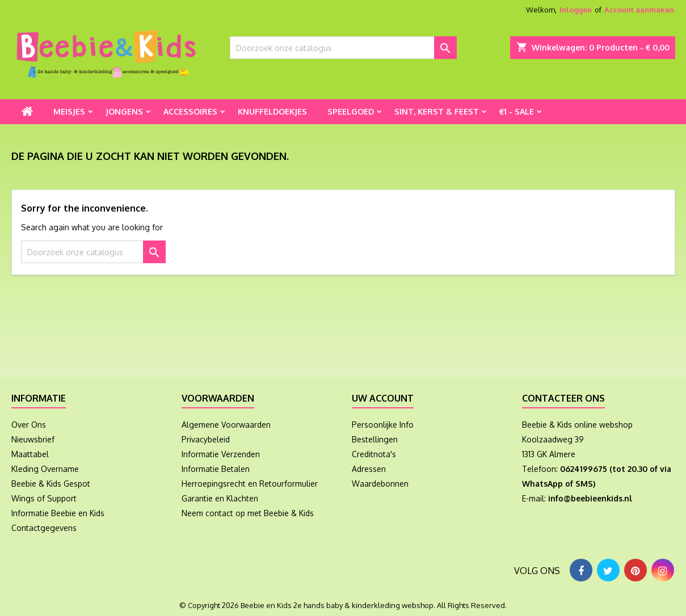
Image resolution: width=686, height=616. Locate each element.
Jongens (124, 111)
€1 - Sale (517, 111)
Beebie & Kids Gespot (51, 484)
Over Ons (29, 425)
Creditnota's (374, 454)
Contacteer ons (563, 398)
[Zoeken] (343, 48)
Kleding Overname (45, 469)
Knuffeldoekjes (272, 111)
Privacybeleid (206, 439)
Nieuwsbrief (33, 439)
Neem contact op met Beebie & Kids (248, 513)
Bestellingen (375, 439)
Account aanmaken (639, 10)
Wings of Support (44, 498)
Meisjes (69, 111)
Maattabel (30, 454)
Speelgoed (351, 111)
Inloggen (576, 10)
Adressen (369, 469)
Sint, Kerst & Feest (437, 111)
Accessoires (190, 111)
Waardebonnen (380, 484)
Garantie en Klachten (220, 498)
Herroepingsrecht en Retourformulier (250, 484)
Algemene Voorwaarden (226, 425)
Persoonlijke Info (383, 425)
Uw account (383, 398)
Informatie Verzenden (221, 454)
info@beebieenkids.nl (590, 498)
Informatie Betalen (216, 469)
